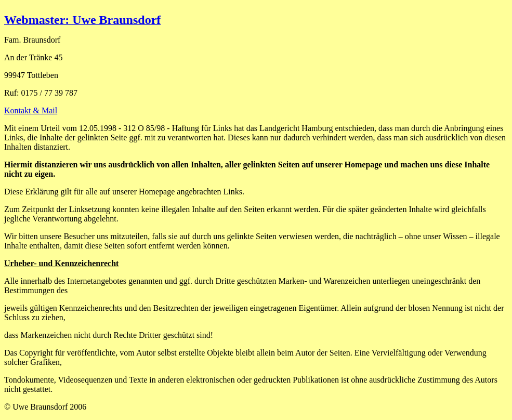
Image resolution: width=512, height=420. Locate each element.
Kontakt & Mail (31, 110)
